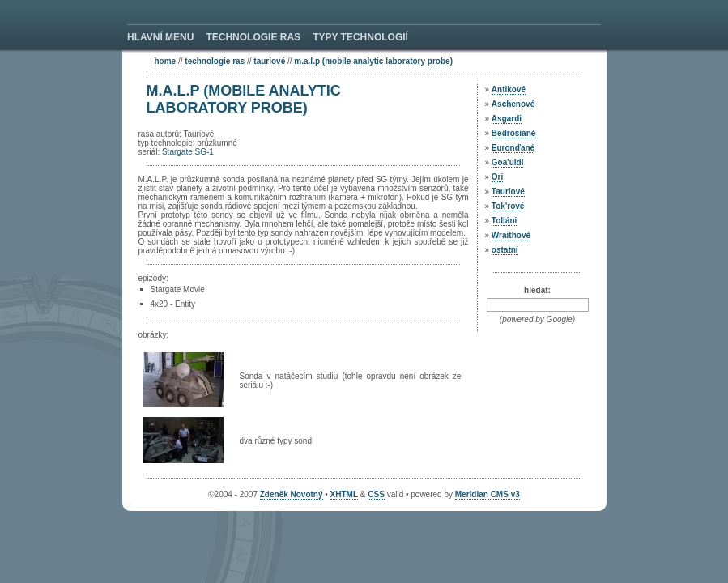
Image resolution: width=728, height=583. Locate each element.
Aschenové (513, 104)
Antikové (509, 89)
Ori (497, 177)
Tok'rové (508, 206)
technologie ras (215, 61)
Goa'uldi (508, 162)
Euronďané (513, 148)
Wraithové (511, 235)
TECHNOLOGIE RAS (253, 37)
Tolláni (504, 221)
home (166, 61)
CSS (376, 494)
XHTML (344, 494)
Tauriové (269, 61)
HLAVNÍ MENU (160, 37)
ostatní (505, 250)
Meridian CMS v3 (487, 494)
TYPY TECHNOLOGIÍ (360, 37)
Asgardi (507, 119)
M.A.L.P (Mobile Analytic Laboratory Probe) (373, 61)
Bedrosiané (513, 133)
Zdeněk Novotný (292, 494)
